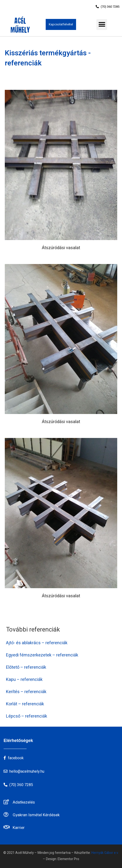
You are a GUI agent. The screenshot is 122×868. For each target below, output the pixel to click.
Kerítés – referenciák (26, 692)
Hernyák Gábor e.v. (105, 853)
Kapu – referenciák (24, 680)
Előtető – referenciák (26, 667)
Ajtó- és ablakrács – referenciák (37, 643)
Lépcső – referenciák (27, 716)
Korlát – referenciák (25, 704)
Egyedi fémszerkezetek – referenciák (42, 655)
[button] (108, 7)
